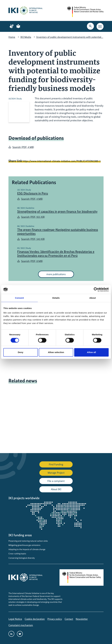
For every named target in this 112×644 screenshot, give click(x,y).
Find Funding (56, 464)
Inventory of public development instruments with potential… (70, 37)
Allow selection (56, 352)
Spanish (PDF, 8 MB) (32, 261)
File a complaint (56, 481)
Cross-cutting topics (17, 554)
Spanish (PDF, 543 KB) (33, 239)
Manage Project (56, 473)
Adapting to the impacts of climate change (27, 549)
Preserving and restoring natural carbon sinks (28, 541)
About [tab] (93, 298)
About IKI (56, 489)
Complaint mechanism (21, 625)
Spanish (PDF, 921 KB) (33, 217)
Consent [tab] (19, 298)
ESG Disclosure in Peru (33, 193)
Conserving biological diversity (22, 558)
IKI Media (26, 37)
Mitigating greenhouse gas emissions (24, 545)
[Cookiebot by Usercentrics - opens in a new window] (96, 290)
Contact (69, 619)
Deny (20, 352)
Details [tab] (56, 298)
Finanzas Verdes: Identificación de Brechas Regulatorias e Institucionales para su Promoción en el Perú (56, 254)
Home (12, 37)
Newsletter (82, 619)
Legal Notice (15, 619)
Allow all (91, 352)
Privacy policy (55, 619)
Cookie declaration (35, 619)
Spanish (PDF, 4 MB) (23, 147)
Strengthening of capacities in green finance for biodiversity (57, 211)
